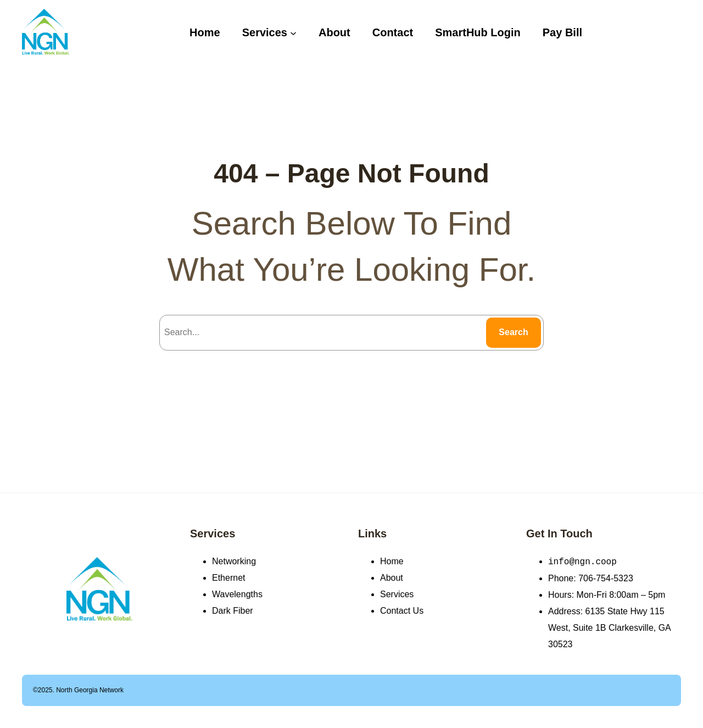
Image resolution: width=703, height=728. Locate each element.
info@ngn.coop (582, 562)
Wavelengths (237, 594)
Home (392, 561)
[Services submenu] (293, 32)
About (392, 578)
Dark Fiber (233, 611)
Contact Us (402, 611)
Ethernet (228, 578)
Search (513, 332)
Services (213, 534)
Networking (234, 561)
